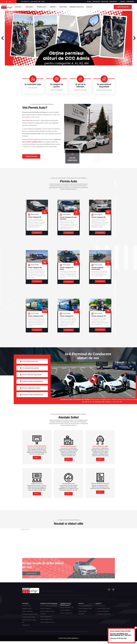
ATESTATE (19, 7)
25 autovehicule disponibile (104, 85)
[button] (3, 38)
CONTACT (94, 7)
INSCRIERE (31, 7)
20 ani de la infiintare (80, 85)
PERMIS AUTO (44, 7)
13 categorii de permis (57, 85)
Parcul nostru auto (27, 121)
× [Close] (136, 628)
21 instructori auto (33, 84)
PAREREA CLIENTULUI (80, 7)
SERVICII (56, 7)
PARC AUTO (66, 7)
